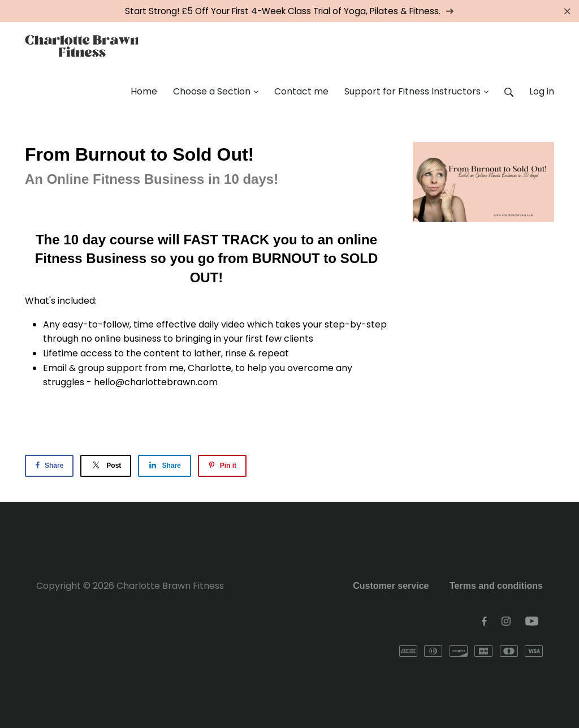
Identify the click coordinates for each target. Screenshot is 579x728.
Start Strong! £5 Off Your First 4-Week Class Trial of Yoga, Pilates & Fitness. (289, 11)
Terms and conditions (496, 586)
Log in (542, 91)
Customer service (391, 586)
